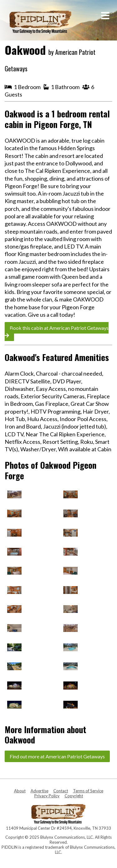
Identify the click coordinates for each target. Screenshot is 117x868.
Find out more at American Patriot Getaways (57, 756)
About (20, 791)
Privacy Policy (47, 796)
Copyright (74, 796)
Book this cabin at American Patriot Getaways (57, 331)
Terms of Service (88, 791)
